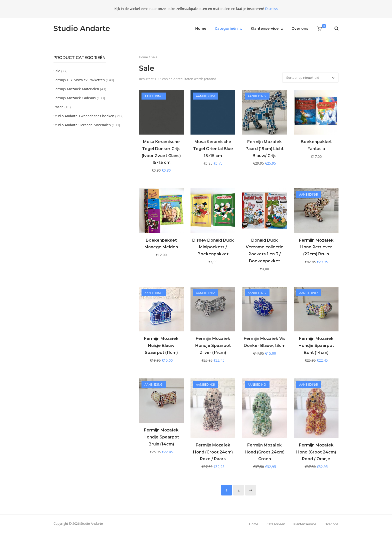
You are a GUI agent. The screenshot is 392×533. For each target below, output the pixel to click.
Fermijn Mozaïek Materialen (76, 89)
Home (201, 29)
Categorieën (226, 29)
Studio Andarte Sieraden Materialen (82, 125)
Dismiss (271, 9)
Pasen (58, 107)
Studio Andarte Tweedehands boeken (84, 116)
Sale (57, 71)
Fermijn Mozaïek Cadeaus (75, 98)
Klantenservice (265, 29)
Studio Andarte (82, 28)
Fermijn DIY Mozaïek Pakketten (79, 80)
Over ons (300, 29)
